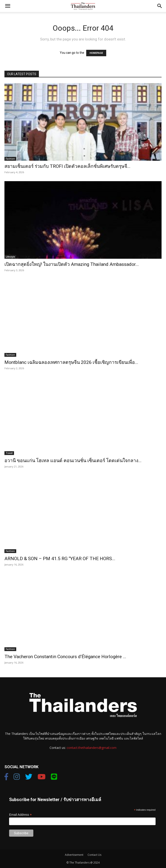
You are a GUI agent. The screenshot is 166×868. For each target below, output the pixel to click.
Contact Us (94, 855)
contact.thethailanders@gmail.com (92, 748)
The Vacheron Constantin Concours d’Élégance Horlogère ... (65, 657)
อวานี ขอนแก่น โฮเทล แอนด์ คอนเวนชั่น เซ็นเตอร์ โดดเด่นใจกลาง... (73, 461)
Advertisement (74, 855)
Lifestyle (10, 257)
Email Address (20, 815)
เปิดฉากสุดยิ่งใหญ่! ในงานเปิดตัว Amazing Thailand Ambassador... (72, 264)
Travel (9, 453)
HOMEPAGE (96, 53)
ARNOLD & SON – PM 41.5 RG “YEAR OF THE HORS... (60, 559)
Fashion (10, 159)
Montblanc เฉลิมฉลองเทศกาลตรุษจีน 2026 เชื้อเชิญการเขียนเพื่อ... (71, 362)
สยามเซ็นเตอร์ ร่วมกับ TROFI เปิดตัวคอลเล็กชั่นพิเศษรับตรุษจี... (67, 166)
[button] (8, 6)
